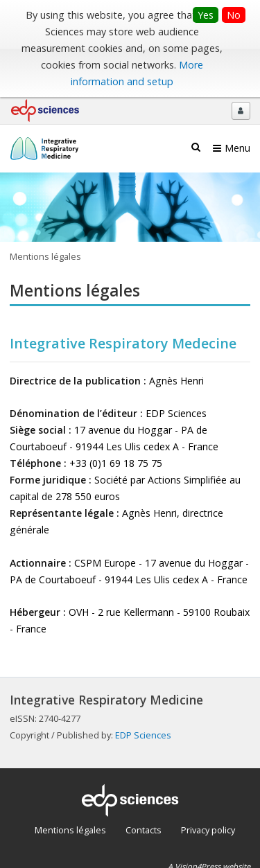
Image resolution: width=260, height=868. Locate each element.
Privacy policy (208, 830)
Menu (237, 148)
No (234, 15)
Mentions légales (70, 830)
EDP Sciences (143, 735)
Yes (206, 15)
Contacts (144, 830)
